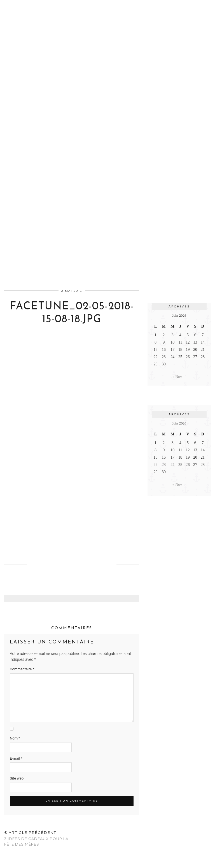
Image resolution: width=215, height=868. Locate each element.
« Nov (177, 377)
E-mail (16, 758)
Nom (15, 738)
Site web (17, 778)
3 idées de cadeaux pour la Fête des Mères (38, 838)
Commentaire (22, 669)
